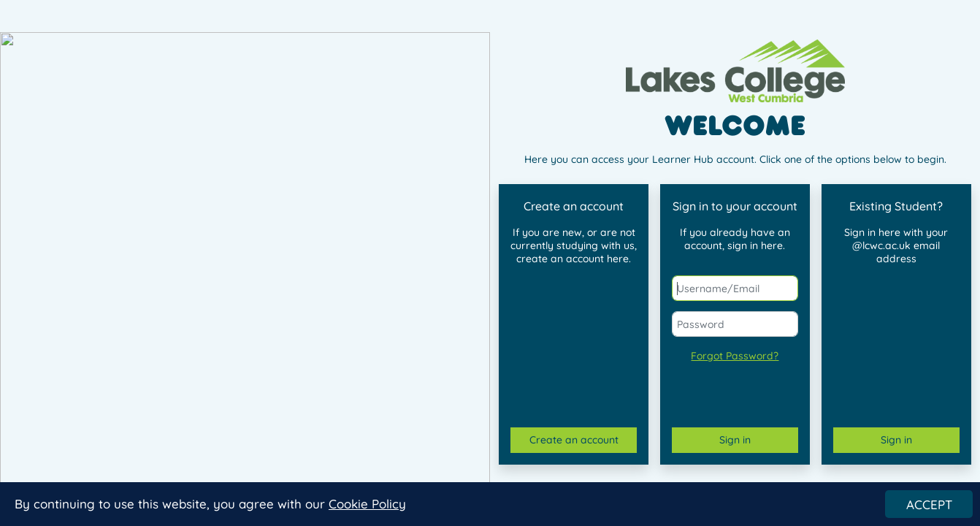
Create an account (574, 440)
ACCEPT (929, 507)
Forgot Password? (735, 356)
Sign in (735, 440)
